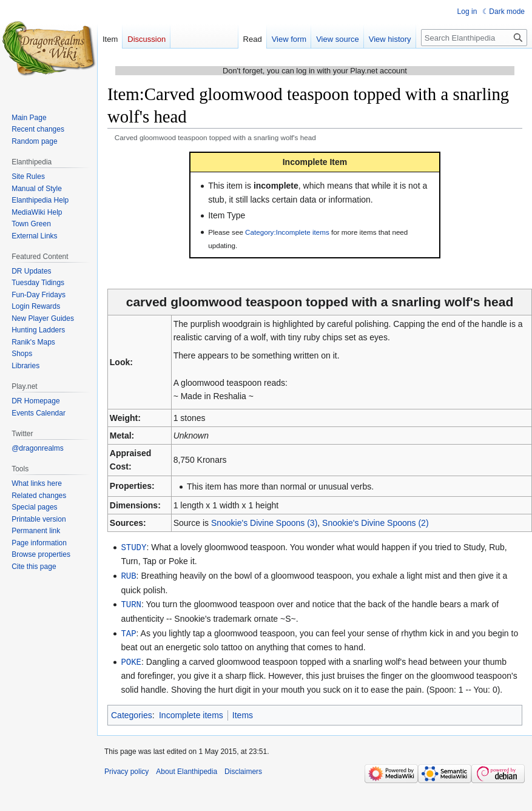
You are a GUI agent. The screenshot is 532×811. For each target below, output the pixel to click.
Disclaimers (243, 769)
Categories (132, 712)
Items (243, 712)
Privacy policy (126, 769)
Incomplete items (191, 712)
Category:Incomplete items (287, 232)
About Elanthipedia (187, 769)
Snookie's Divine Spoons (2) (375, 523)
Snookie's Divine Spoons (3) (264, 523)
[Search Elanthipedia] (474, 38)
